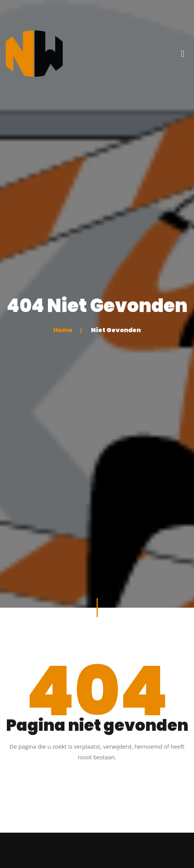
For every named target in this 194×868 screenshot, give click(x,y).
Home (63, 330)
